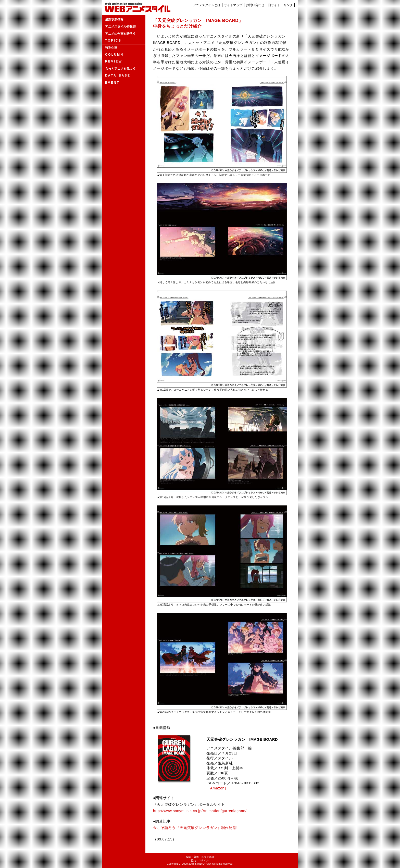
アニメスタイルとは (207, 5)
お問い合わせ (255, 5)
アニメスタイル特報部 (120, 27)
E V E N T (112, 83)
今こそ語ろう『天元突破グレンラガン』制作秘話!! (196, 828)
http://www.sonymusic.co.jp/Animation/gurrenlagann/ (200, 811)
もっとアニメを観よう (120, 69)
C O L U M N (114, 55)
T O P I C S (113, 41)
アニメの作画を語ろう (120, 34)
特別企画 (111, 48)
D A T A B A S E (117, 76)
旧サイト (274, 5)
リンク (288, 5)
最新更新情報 (114, 20)
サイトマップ (233, 5)
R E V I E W (113, 61)
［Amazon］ (217, 788)
